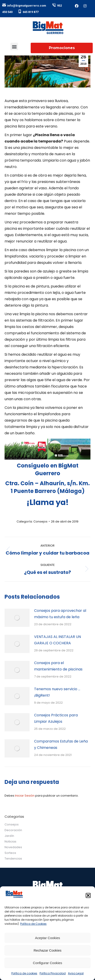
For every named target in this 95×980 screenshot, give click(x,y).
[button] (88, 895)
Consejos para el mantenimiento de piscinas (58, 666)
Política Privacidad (53, 973)
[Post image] (17, 618)
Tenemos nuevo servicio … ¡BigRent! (57, 692)
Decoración (13, 830)
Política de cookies (24, 973)
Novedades (13, 847)
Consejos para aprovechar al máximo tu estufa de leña (60, 614)
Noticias (10, 841)
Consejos (40, 521)
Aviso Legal (76, 973)
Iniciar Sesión (25, 796)
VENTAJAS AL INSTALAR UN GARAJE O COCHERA (57, 640)
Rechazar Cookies (48, 950)
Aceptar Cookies (47, 938)
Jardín (9, 836)
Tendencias (13, 859)
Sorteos (10, 853)
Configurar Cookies (47, 963)
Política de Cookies (33, 924)
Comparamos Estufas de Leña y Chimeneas (61, 744)
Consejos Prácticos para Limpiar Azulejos (56, 718)
